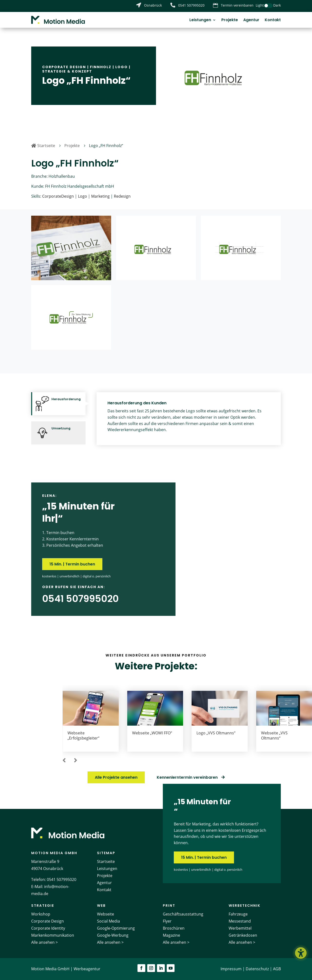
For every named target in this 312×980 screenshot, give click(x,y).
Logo (122, 67)
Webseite (106, 914)
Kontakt (273, 20)
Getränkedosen (243, 935)
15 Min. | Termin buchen (72, 564)
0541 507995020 (62, 879)
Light (260, 5)
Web (101, 906)
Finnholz (101, 67)
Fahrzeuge (238, 914)
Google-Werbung (113, 935)
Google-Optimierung (116, 928)
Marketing (100, 196)
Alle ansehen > (44, 942)
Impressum (231, 969)
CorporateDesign (58, 196)
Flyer (167, 921)
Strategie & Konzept (67, 71)
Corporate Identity (48, 928)
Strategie (43, 906)
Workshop (41, 914)
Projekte (230, 20)
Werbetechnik (244, 906)
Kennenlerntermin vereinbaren (187, 777)
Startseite (106, 861)
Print (169, 906)
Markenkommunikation (53, 935)
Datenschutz (257, 969)
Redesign (122, 196)
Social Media (108, 921)
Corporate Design (64, 67)
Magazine (171, 935)
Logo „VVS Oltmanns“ (216, 733)
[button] (64, 761)
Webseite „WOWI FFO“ (152, 733)
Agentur (251, 20)
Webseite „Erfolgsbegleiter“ (83, 735)
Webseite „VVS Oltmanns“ (274, 735)
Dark (277, 5)
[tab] (58, 404)
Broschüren (174, 928)
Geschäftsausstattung (183, 914)
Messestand (240, 921)
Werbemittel (240, 928)
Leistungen (200, 20)
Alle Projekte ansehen (116, 777)
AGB (277, 969)
